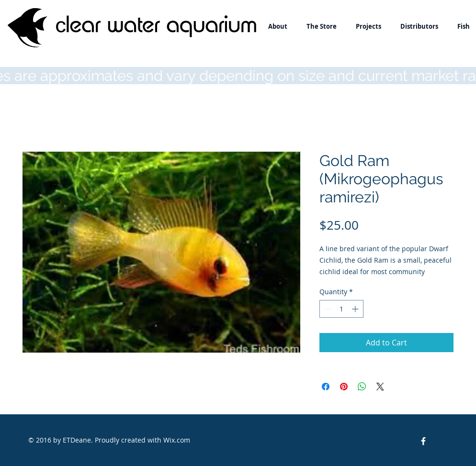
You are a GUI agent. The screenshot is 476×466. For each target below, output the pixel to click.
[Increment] (356, 309)
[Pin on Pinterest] (344, 387)
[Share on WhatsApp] (362, 387)
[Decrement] (327, 309)
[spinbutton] (341, 309)
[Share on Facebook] (326, 387)
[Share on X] (380, 387)
